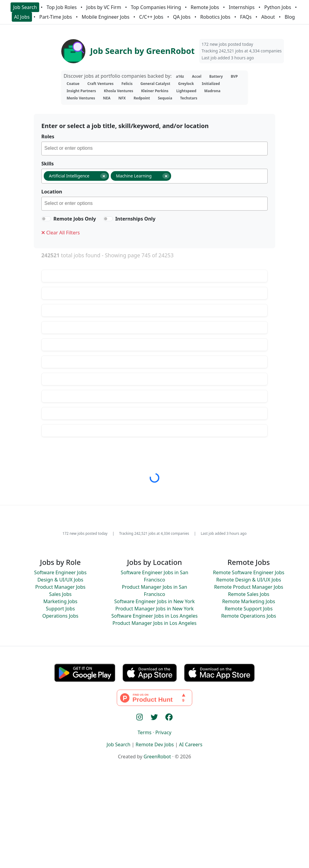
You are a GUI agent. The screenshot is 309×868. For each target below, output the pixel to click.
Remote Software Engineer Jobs (249, 572)
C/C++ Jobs (151, 17)
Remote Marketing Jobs (249, 601)
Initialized (211, 84)
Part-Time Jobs (56, 17)
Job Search (25, 7)
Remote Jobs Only (75, 219)
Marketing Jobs (60, 601)
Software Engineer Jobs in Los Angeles (154, 616)
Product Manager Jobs (61, 587)
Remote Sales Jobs (249, 594)
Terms (145, 732)
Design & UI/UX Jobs (60, 580)
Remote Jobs (205, 7)
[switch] (46, 219)
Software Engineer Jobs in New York (155, 601)
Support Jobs (60, 609)
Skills (48, 164)
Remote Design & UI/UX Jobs (249, 580)
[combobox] (154, 149)
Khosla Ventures (118, 91)
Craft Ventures (100, 84)
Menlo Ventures (81, 98)
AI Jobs (22, 17)
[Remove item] (104, 176)
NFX (122, 98)
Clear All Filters (61, 233)
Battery (216, 76)
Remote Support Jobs (249, 609)
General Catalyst (155, 84)
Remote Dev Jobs (155, 744)
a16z (180, 76)
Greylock (186, 84)
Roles (48, 136)
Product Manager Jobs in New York (154, 609)
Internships (242, 7)
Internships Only (135, 219)
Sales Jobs (60, 594)
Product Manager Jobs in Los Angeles (155, 623)
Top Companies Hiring (156, 7)
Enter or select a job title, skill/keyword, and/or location (125, 126)
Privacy (163, 732)
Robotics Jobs (215, 17)
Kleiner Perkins (155, 91)
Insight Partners (81, 91)
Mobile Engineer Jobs (106, 17)
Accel (197, 76)
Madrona (212, 91)
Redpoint (142, 98)
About (268, 17)
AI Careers (191, 744)
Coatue (73, 84)
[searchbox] (156, 149)
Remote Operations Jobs (249, 616)
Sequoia (165, 98)
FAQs (246, 17)
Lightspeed (186, 91)
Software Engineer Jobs (60, 572)
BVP (234, 76)
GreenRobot (157, 757)
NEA (107, 98)
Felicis (127, 84)
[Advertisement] (154, 824)
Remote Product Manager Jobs (248, 587)
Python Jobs (278, 7)
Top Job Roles (62, 7)
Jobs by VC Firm (104, 7)
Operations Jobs (60, 616)
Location (52, 192)
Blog (290, 17)
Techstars (189, 98)
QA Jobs (182, 17)
